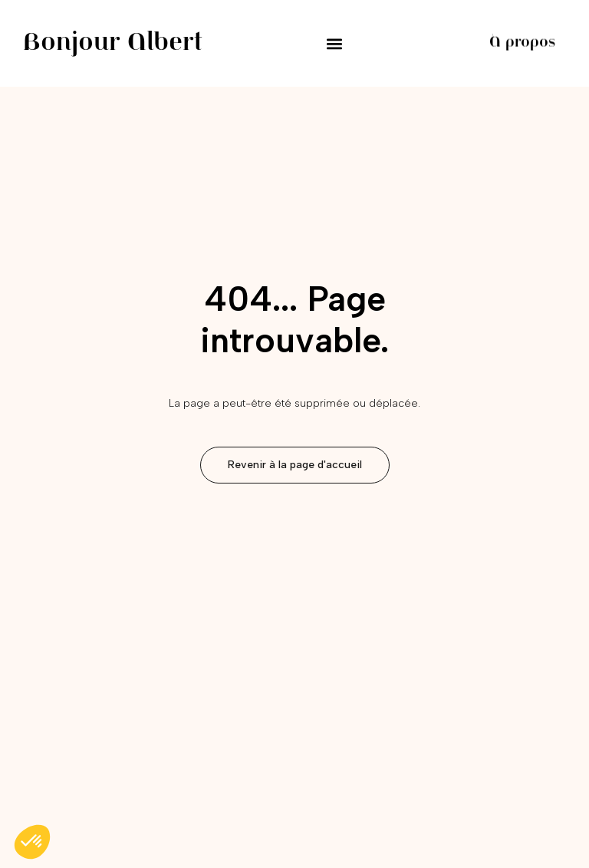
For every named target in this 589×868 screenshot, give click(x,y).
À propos (523, 43)
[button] (335, 43)
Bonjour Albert (113, 44)
